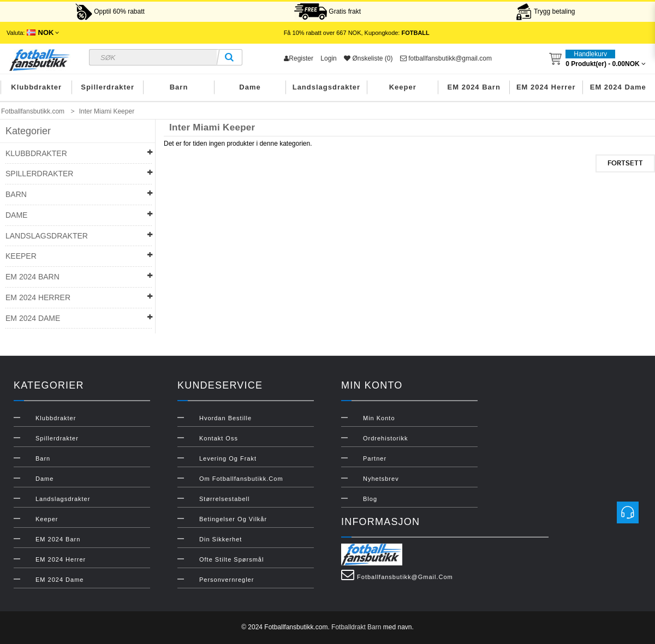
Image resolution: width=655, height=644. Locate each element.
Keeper (403, 87)
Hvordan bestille (225, 418)
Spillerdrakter (108, 87)
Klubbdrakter (36, 87)
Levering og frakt (228, 458)
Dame (250, 87)
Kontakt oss (219, 438)
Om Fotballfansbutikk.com (241, 479)
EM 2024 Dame (618, 87)
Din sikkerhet (221, 539)
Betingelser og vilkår (233, 519)
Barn (179, 87)
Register (299, 58)
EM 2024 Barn (474, 87)
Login (328, 58)
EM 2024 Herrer (546, 87)
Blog (370, 499)
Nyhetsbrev (381, 479)
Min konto (379, 418)
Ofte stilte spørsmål (231, 559)
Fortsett (625, 163)
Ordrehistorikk (385, 438)
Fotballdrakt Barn (356, 627)
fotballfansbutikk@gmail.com (446, 58)
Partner (375, 458)
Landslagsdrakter (326, 87)
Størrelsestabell (224, 499)
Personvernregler (227, 580)
